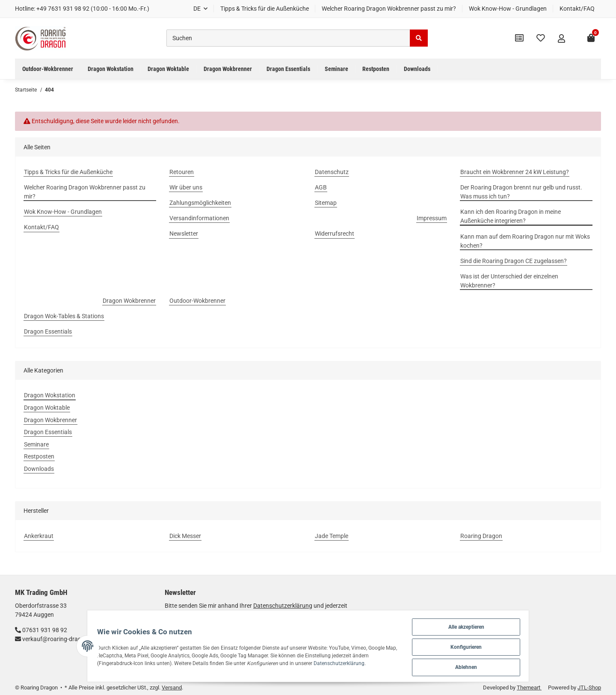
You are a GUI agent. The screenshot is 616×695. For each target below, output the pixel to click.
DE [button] (197, 9)
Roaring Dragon (481, 536)
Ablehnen (483, 667)
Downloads (39, 469)
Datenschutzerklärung (297, 662)
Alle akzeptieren (483, 625)
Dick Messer (185, 536)
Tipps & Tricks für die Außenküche (265, 9)
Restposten (39, 456)
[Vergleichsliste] (519, 38)
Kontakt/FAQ (577, 9)
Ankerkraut (39, 536)
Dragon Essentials (48, 432)
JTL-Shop (589, 688)
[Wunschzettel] (541, 38)
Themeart (529, 688)
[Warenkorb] (591, 38)
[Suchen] (288, 38)
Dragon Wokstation (50, 395)
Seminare (36, 444)
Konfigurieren (483, 646)
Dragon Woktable (47, 408)
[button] (561, 38)
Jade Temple (332, 536)
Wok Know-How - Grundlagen (508, 9)
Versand (172, 688)
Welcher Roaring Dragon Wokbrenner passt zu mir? (389, 9)
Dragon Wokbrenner (50, 420)
